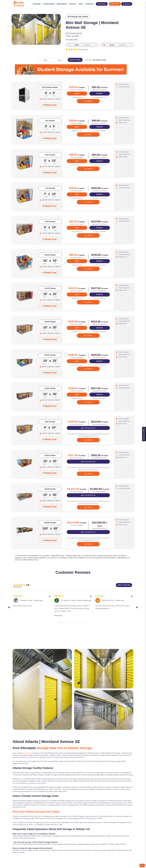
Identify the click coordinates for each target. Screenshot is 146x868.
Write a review (124, 585)
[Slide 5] (38, 42)
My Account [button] (89, 4)
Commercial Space (49, 4)
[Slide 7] (45, 42)
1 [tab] (58, 623)
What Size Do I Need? (51, 99)
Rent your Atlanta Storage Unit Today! (36, 812)
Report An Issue (144, 434)
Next (137, 607)
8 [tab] (77, 623)
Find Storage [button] (37, 4)
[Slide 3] (31, 42)
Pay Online (102, 4)
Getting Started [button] (62, 4)
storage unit (27, 753)
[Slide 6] (41, 42)
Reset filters (75, 60)
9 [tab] (80, 623)
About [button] (81, 4)
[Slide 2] (28, 42)
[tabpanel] (32, 607)
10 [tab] (83, 623)
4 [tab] (66, 623)
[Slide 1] (24, 42)
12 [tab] (88, 623)
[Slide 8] (48, 42)
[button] (142, 865)
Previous (9, 607)
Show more (58, 616)
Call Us (127, 4)
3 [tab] (63, 623)
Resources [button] (73, 4)
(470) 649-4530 (72, 40)
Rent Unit (115, 4)
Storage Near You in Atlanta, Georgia (64, 748)
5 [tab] (69, 623)
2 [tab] (60, 623)
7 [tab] (74, 623)
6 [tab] (72, 623)
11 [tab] (86, 623)
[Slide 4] (35, 42)
